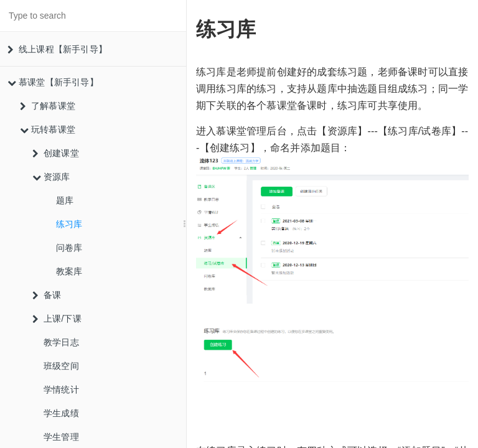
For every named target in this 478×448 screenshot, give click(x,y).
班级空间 (61, 366)
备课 (47, 295)
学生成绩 (61, 413)
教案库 (69, 271)
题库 (65, 200)
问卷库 (69, 248)
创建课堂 (56, 153)
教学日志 (61, 342)
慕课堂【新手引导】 (53, 82)
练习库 (69, 224)
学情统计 (61, 390)
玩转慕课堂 (48, 129)
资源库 (51, 177)
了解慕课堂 (48, 106)
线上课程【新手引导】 (57, 49)
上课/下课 (57, 319)
